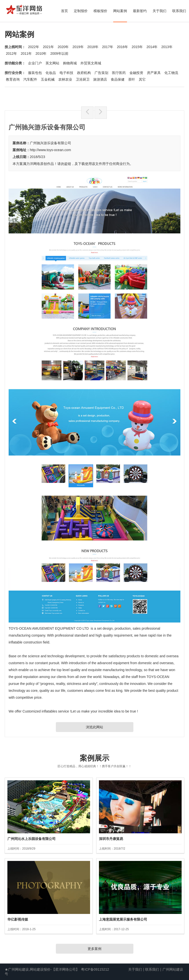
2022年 (34, 47)
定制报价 (81, 11)
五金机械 (48, 79)
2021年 (48, 47)
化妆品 (51, 73)
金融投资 (136, 73)
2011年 (26, 53)
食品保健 (118, 79)
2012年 (11, 53)
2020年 (63, 47)
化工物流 (171, 73)
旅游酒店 (100, 79)
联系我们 (179, 11)
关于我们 (159, 11)
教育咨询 (13, 79)
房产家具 (154, 73)
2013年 (167, 47)
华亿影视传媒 (18, 919)
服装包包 (35, 73)
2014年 (152, 47)
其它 (142, 79)
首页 (64, 11)
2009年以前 (59, 53)
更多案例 (94, 949)
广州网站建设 (173, 969)
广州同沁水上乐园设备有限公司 (31, 839)
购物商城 (70, 63)
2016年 (122, 47)
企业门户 (35, 63)
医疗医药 (119, 73)
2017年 (108, 47)
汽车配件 (30, 79)
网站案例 (120, 11)
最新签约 (140, 11)
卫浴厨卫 (83, 79)
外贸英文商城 (91, 63)
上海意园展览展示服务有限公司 (123, 919)
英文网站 (52, 63)
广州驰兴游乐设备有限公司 (50, 143)
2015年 (137, 47)
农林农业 (65, 79)
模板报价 (100, 11)
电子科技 (66, 73)
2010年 (41, 53)
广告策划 (101, 73)
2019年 (78, 47)
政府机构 (84, 73)
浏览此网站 (94, 727)
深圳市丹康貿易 (111, 839)
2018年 (93, 47)
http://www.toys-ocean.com (50, 150)
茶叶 (132, 79)
